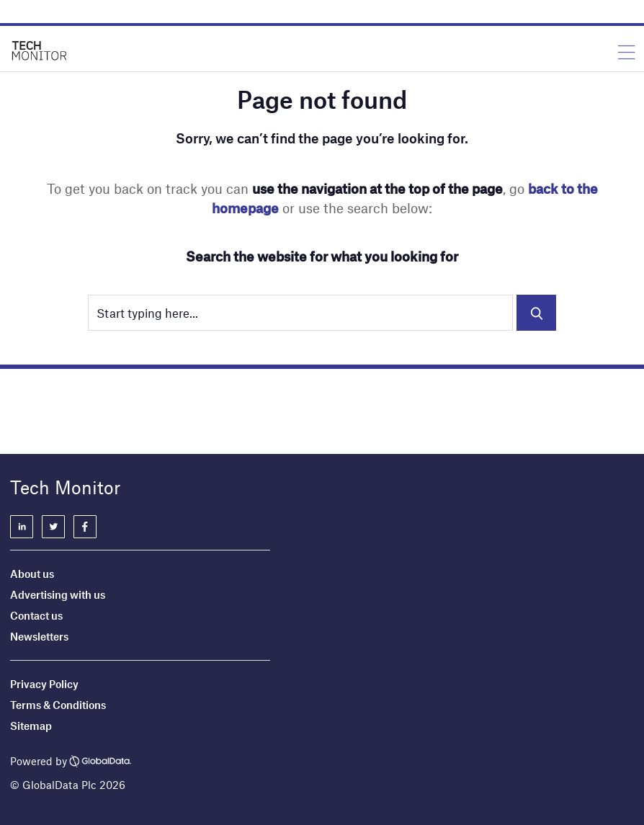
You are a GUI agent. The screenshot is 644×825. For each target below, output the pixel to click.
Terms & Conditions (58, 705)
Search (536, 313)
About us (32, 574)
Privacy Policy (44, 684)
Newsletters (39, 636)
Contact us (36, 615)
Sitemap (31, 726)
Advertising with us (58, 594)
